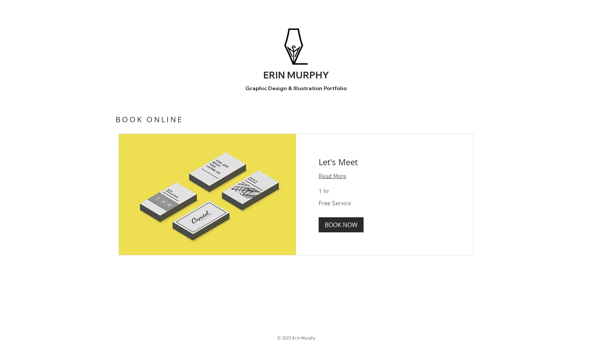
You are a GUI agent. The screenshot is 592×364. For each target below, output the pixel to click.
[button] (341, 225)
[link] (385, 162)
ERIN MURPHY (296, 75)
